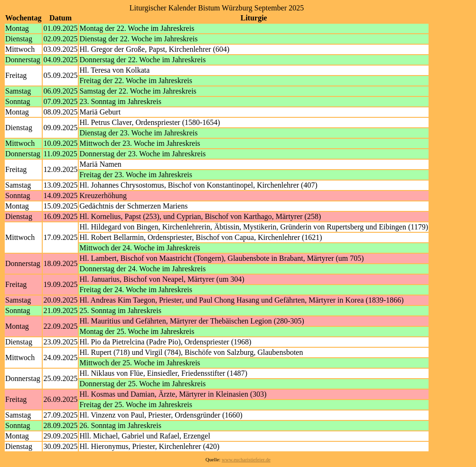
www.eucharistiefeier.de (246, 460)
